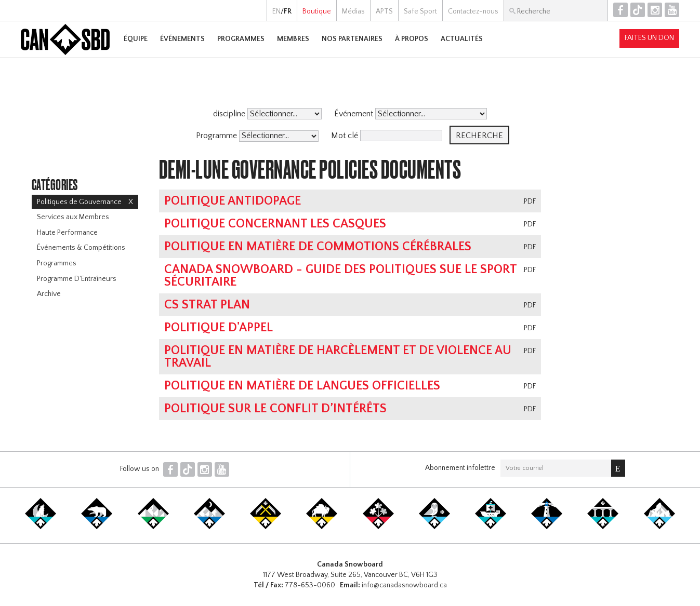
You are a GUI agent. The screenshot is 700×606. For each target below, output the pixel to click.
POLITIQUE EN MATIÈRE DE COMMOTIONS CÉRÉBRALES (318, 247)
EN (276, 11)
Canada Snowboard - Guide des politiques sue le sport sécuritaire (340, 276)
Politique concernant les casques (275, 224)
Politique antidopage (233, 201)
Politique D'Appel (219, 328)
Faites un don (649, 38)
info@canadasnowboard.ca (404, 585)
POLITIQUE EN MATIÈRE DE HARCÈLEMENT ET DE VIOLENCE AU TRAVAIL (338, 357)
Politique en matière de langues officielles (302, 386)
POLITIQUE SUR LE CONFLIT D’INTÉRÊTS (275, 409)
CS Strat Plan (207, 305)
